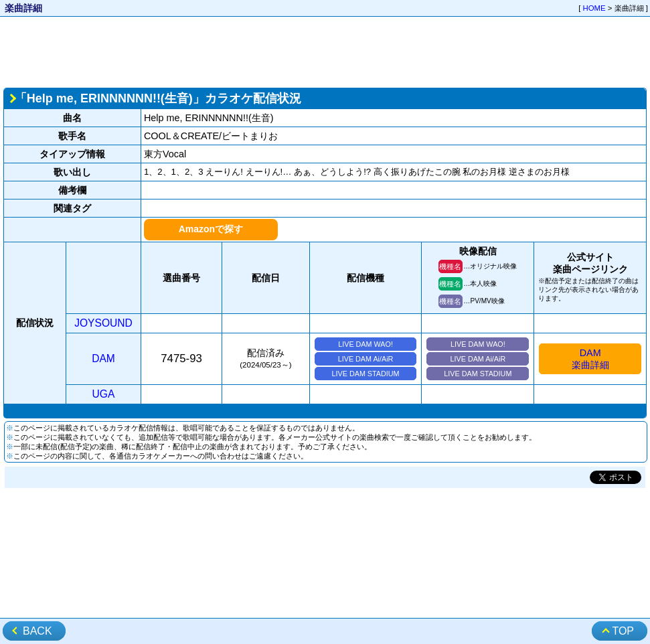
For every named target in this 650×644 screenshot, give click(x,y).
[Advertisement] (325, 51)
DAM (103, 358)
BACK (37, 631)
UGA (104, 394)
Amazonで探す (211, 229)
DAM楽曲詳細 (590, 359)
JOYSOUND (103, 323)
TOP (623, 631)
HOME (594, 8)
